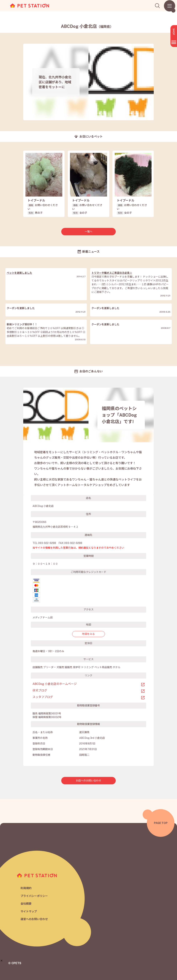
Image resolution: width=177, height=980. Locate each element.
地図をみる (88, 634)
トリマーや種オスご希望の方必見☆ (112, 273)
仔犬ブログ (40, 690)
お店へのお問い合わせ (88, 781)
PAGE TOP (161, 823)
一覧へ (88, 232)
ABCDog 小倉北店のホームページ (55, 684)
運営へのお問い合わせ (34, 919)
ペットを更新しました (19, 273)
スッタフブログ (43, 697)
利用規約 (26, 888)
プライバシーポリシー (34, 896)
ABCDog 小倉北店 (87, 26)
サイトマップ (29, 911)
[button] (2, 961)
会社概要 (26, 904)
